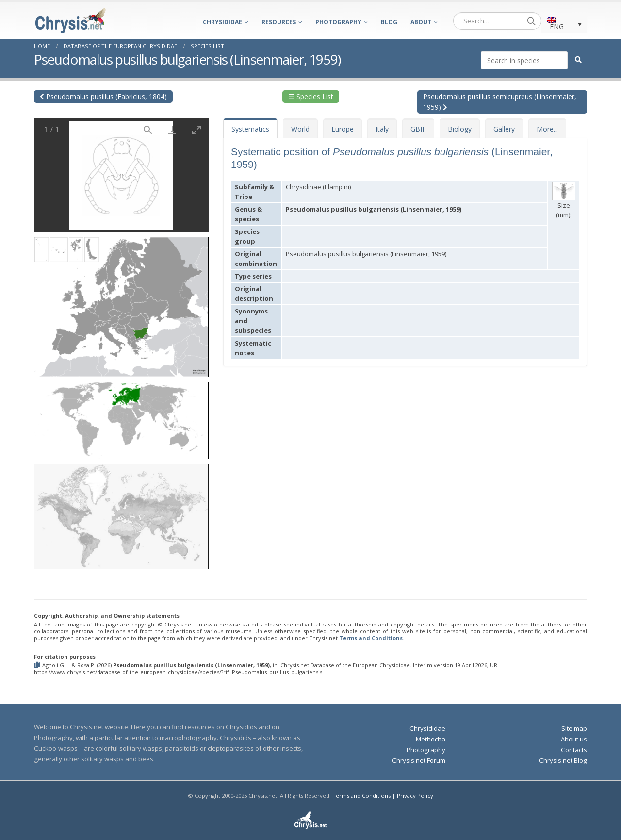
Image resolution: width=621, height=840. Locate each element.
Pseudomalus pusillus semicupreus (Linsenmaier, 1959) (500, 102)
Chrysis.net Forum (419, 760)
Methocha (431, 739)
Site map (574, 728)
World (300, 129)
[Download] (172, 130)
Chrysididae (222, 22)
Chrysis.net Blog (563, 760)
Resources (279, 22)
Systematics (250, 129)
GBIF (418, 129)
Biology (460, 129)
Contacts (574, 750)
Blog (389, 22)
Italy (382, 129)
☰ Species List (311, 96)
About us (574, 739)
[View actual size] (148, 130)
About (421, 22)
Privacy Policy (415, 796)
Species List (207, 46)
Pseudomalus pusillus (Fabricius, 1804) (103, 96)
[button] (121, 304)
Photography (338, 22)
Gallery (504, 129)
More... (547, 129)
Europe (343, 129)
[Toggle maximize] (196, 130)
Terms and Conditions (371, 638)
